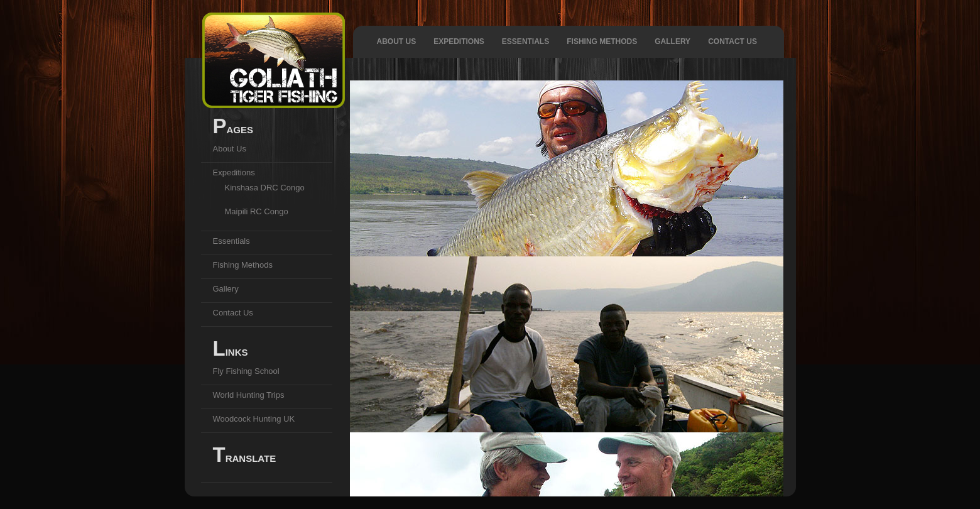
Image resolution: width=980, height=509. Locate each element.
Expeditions (459, 41)
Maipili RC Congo (257, 211)
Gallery (672, 41)
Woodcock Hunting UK (254, 419)
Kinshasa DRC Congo (265, 188)
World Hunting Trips (249, 395)
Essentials (525, 41)
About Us (397, 41)
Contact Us (732, 41)
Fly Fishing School (246, 371)
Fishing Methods (602, 41)
